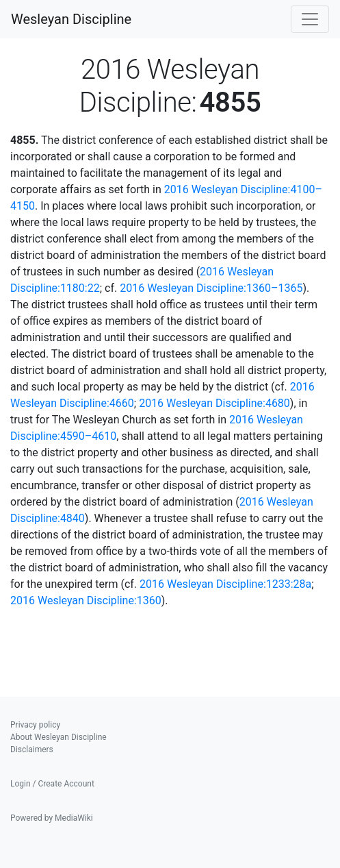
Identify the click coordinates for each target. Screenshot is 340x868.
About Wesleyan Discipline (58, 737)
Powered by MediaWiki (52, 818)
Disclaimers (32, 749)
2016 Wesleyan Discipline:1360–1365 (211, 288)
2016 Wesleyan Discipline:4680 (214, 403)
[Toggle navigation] (310, 19)
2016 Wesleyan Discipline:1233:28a (225, 584)
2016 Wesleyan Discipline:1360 (86, 600)
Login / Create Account (52, 784)
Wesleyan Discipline (71, 19)
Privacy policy (35, 725)
